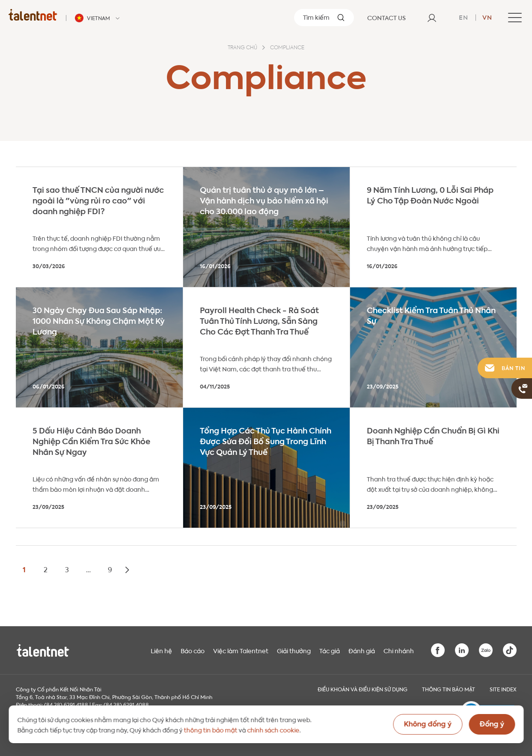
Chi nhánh (399, 650)
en (464, 17)
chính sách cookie (273, 729)
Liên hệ (161, 650)
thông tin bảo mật (210, 729)
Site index (503, 689)
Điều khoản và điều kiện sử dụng (363, 689)
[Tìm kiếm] (324, 18)
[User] (432, 18)
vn (487, 17)
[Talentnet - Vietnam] (98, 18)
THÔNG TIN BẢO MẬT (449, 689)
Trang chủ (242, 48)
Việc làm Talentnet (241, 650)
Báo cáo (193, 650)
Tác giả (330, 650)
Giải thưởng (294, 650)
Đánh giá (362, 650)
